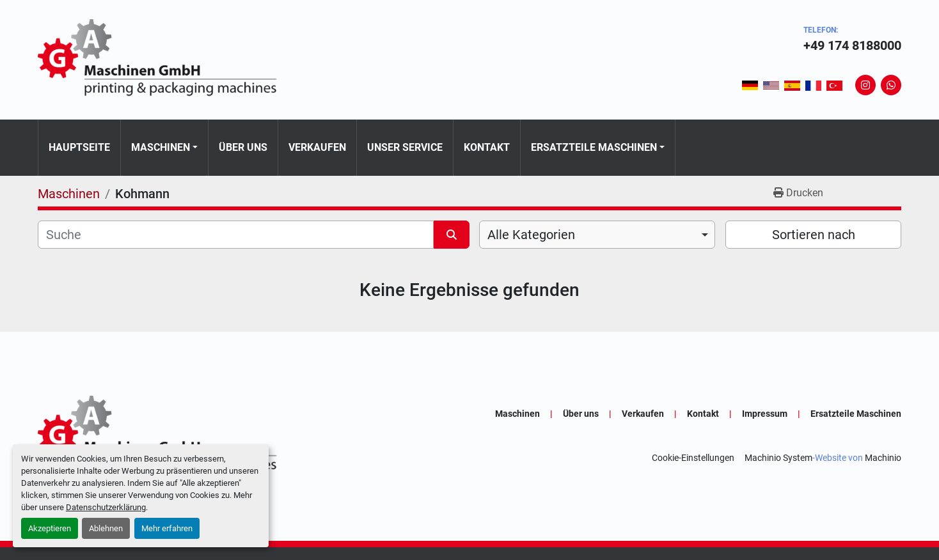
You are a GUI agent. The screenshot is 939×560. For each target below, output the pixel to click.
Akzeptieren (50, 528)
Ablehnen (106, 528)
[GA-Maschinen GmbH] (166, 436)
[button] (164, 148)
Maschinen (161, 147)
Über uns (243, 147)
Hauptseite (79, 147)
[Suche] (236, 235)
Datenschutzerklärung (106, 507)
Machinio (883, 458)
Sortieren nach (814, 235)
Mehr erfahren (167, 528)
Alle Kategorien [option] (531, 235)
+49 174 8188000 (852, 45)
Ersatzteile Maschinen (594, 147)
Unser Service (405, 147)
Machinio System (778, 458)
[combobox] (597, 235)
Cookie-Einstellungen (693, 458)
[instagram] (865, 85)
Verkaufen (317, 147)
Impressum (765, 414)
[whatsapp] (891, 85)
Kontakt (487, 147)
